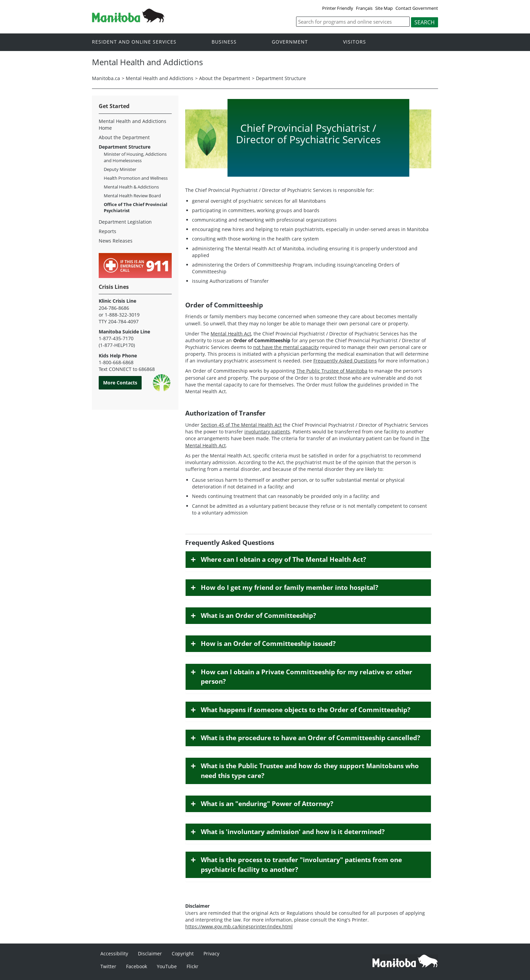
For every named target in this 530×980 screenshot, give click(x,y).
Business (224, 42)
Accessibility (114, 953)
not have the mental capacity (286, 347)
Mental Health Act (231, 334)
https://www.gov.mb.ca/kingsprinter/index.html (239, 926)
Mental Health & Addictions (131, 187)
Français (364, 8)
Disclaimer (150, 953)
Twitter (108, 966)
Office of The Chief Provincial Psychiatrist (136, 207)
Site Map (384, 8)
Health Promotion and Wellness (136, 178)
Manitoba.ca (106, 78)
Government (290, 42)
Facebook (137, 966)
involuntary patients (267, 432)
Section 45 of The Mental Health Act (241, 425)
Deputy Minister (120, 169)
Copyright (183, 953)
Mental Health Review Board (132, 196)
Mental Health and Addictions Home (132, 124)
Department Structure (281, 78)
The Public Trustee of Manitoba (332, 371)
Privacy (211, 953)
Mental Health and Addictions (160, 78)
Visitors (355, 42)
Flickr (192, 966)
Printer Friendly (338, 8)
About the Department (225, 78)
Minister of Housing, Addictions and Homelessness (135, 157)
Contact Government (417, 8)
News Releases (116, 241)
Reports (107, 231)
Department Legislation (125, 222)
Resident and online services (134, 42)
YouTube (167, 966)
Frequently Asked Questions (345, 361)
